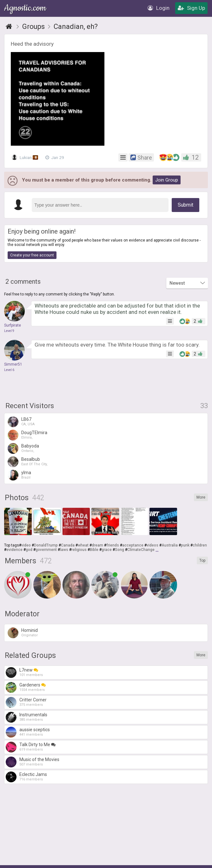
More (201, 497)
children (200, 545)
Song (119, 550)
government (46, 550)
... (157, 550)
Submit (185, 205)
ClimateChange (141, 550)
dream (97, 545)
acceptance (133, 545)
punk (185, 545)
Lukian (25, 157)
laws (64, 550)
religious (79, 550)
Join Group (167, 180)
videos (152, 545)
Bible (94, 550)
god (29, 550)
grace (107, 550)
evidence (14, 550)
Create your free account (32, 255)
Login (159, 8)
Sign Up (191, 8)
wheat (83, 545)
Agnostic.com (26, 8)
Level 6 (9, 370)
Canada (68, 545)
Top (202, 560)
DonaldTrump (46, 545)
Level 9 (9, 331)
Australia (170, 545)
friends (113, 545)
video (26, 545)
